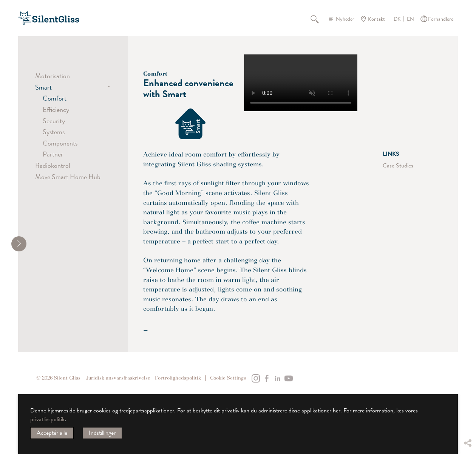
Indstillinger (102, 433)
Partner (53, 154)
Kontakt (376, 19)
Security (54, 121)
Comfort (55, 98)
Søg (319, 19)
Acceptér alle (52, 433)
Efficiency (56, 109)
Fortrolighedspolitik (178, 378)
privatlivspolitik (47, 419)
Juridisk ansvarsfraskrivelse (118, 378)
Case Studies (398, 166)
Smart (43, 87)
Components (60, 143)
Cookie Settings (228, 378)
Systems (54, 132)
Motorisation (53, 76)
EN (410, 19)
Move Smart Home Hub (68, 177)
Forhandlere (441, 19)
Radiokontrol (53, 165)
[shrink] (19, 244)
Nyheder (345, 19)
